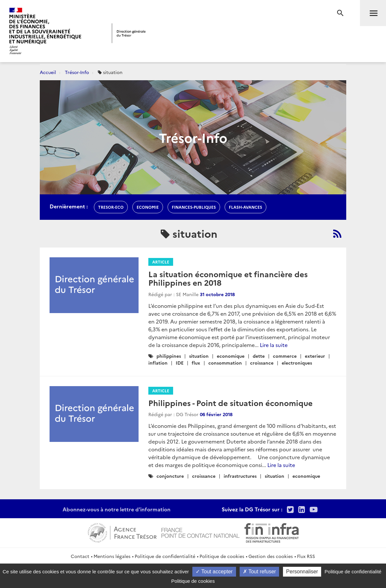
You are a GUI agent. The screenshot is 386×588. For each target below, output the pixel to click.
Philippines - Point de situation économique (230, 403)
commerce (285, 356)
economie (148, 207)
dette (259, 356)
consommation (225, 363)
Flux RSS (306, 556)
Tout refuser (260, 572)
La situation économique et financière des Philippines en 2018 (228, 278)
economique (231, 356)
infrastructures (240, 476)
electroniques (297, 363)
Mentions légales (112, 556)
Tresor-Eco (111, 207)
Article (161, 262)
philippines (169, 356)
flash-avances (245, 207)
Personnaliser (302, 572)
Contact (80, 556)
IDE (180, 363)
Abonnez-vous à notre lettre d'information (117, 509)
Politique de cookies (222, 556)
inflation (158, 363)
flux (196, 363)
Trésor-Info (77, 72)
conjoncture (170, 476)
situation (199, 356)
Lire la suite (274, 345)
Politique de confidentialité (165, 556)
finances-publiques (194, 207)
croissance (262, 363)
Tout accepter (214, 572)
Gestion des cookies (271, 556)
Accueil (48, 72)
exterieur (315, 356)
